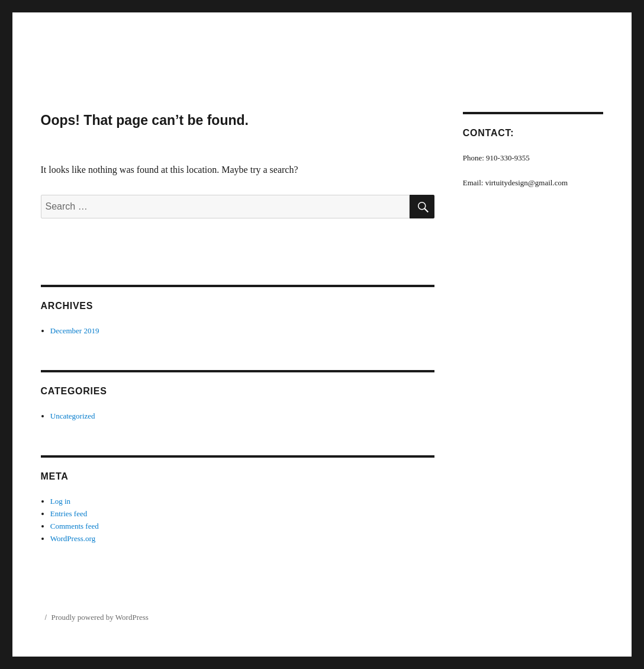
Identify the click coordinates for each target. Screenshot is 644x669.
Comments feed (75, 526)
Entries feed (69, 514)
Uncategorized (73, 416)
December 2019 (75, 331)
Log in (60, 501)
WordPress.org (73, 538)
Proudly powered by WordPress (99, 617)
